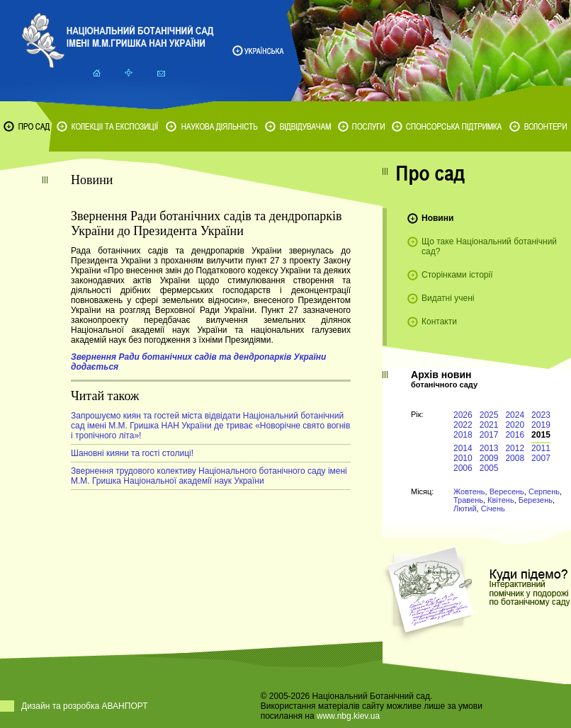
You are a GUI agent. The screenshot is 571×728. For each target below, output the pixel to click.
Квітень (501, 500)
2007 (541, 458)
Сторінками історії (457, 275)
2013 (489, 448)
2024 (515, 415)
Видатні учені (448, 298)
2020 (515, 425)
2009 (489, 458)
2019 (541, 425)
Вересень (507, 491)
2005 (489, 468)
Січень (493, 508)
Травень (468, 500)
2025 (489, 415)
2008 (515, 458)
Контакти (439, 322)
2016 (515, 435)
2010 (463, 458)
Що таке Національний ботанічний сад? (489, 246)
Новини (437, 218)
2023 (541, 415)
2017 (489, 435)
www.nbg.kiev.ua (348, 716)
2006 (463, 468)
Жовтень (469, 491)
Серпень (544, 491)
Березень (536, 500)
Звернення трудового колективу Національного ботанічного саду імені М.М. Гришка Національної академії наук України (209, 476)
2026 (463, 415)
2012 (515, 448)
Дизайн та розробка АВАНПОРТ (85, 706)
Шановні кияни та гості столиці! (132, 453)
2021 (489, 425)
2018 (463, 435)
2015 (541, 435)
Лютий (465, 508)
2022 (463, 425)
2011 (541, 448)
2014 (463, 448)
